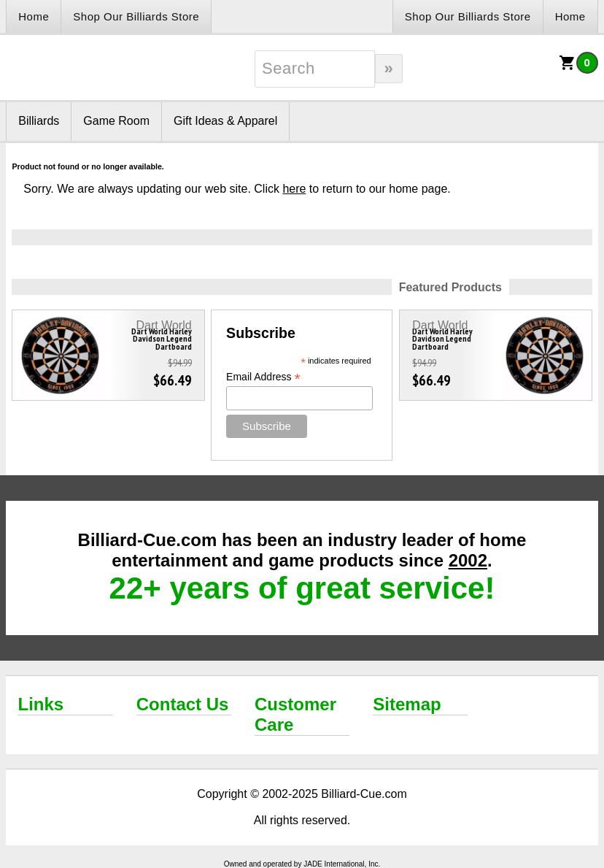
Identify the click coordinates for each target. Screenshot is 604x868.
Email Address (263, 377)
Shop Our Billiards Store (136, 16)
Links (40, 704)
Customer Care (295, 714)
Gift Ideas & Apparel (225, 121)
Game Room (116, 121)
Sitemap (407, 704)
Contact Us (183, 704)
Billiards (39, 121)
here (294, 189)
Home (34, 16)
